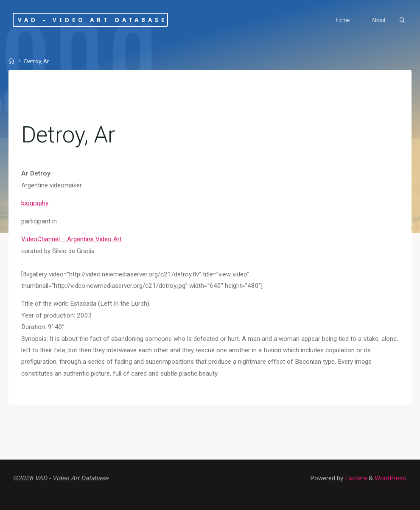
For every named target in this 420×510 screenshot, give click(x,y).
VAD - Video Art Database (92, 20)
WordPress (390, 478)
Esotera (355, 478)
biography (35, 203)
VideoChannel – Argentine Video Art (71, 239)
